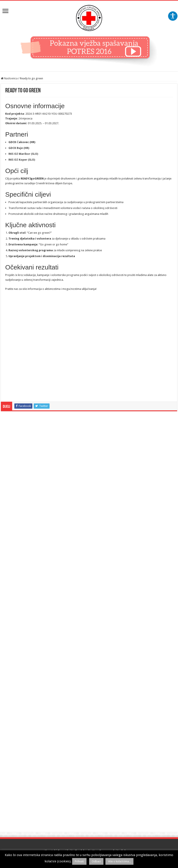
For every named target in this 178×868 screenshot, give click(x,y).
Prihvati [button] (79, 861)
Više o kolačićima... (119, 861)
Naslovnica (9, 78)
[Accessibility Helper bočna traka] (173, 16)
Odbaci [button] (96, 861)
